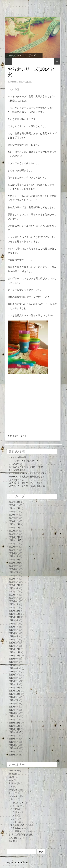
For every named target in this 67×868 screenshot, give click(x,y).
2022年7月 (14, 544)
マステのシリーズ (26, 55)
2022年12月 (14, 537)
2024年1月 (14, 521)
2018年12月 (14, 649)
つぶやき (13, 796)
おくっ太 (13, 787)
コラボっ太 (16, 812)
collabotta (13, 771)
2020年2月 (14, 604)
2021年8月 (14, 569)
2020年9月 (14, 588)
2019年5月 (14, 633)
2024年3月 (14, 515)
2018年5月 (14, 672)
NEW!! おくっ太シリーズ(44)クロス (26, 483)
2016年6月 (14, 742)
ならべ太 (13, 799)
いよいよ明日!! (16, 464)
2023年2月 (14, 531)
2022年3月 (14, 553)
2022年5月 (14, 547)
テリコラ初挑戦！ (17, 470)
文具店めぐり (15, 838)
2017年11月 (14, 691)
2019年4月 (14, 636)
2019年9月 (14, 620)
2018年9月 (14, 659)
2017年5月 (14, 707)
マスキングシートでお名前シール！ (26, 461)
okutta (12, 777)
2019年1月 (14, 646)
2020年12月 (14, 585)
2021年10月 (14, 563)
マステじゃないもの (20, 825)
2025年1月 (14, 505)
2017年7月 (14, 700)
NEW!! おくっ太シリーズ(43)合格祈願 (27, 486)
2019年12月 (14, 611)
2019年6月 (14, 630)
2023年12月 (14, 524)
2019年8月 (14, 624)
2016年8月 (14, 736)
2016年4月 (14, 748)
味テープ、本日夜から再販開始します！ (28, 477)
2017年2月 (14, 716)
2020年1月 (14, 608)
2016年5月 (14, 745)
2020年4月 (14, 601)
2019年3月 (14, 640)
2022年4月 (14, 550)
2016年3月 (14, 752)
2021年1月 (14, 582)
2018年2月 (14, 681)
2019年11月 (14, 614)
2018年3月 (14, 678)
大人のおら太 (17, 828)
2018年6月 (14, 668)
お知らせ (13, 790)
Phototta (13, 783)
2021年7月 (14, 572)
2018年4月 (14, 675)
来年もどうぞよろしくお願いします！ (27, 467)
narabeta (13, 774)
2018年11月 (14, 652)
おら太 (12, 55)
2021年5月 (14, 576)
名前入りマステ (20, 436)
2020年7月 (14, 595)
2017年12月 (14, 688)
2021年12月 (14, 560)
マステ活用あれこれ (18, 831)
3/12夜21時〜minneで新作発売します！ (28, 473)
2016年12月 (14, 723)
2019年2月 (14, 643)
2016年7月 (14, 739)
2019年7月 (14, 627)
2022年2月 (14, 556)
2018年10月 (14, 656)
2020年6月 (14, 598)
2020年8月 (14, 592)
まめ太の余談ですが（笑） (21, 835)
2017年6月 (14, 704)
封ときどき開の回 (17, 457)
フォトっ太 (16, 822)
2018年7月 (14, 665)
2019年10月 (14, 617)
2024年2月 (14, 518)
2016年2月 (14, 755)
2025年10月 (14, 502)
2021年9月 (14, 566)
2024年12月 (14, 508)
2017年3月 (14, 713)
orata (11, 780)
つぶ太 (14, 815)
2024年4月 (14, 512)
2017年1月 (14, 720)
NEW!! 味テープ (16, 480)
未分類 (12, 841)
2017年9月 (14, 697)
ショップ (13, 793)
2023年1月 (14, 534)
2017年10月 (14, 694)
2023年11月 (14, 528)
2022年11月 (14, 540)
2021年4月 (14, 579)
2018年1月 (14, 684)
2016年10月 (14, 729)
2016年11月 (14, 726)
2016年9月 (14, 732)
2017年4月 (14, 710)
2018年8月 (14, 662)
